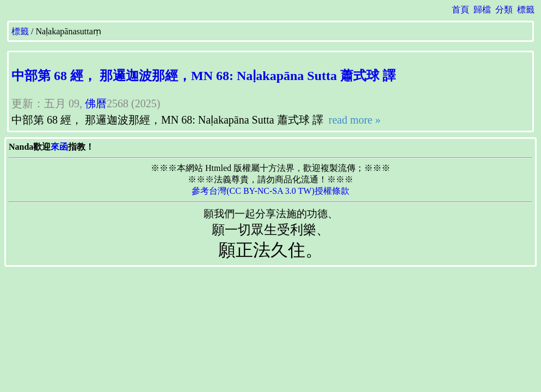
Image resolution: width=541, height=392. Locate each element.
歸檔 (482, 10)
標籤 (526, 10)
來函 (59, 147)
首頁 (460, 10)
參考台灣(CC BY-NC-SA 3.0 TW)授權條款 (270, 191)
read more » (354, 120)
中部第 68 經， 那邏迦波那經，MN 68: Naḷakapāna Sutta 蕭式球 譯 (204, 76)
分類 (504, 10)
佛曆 (96, 103)
